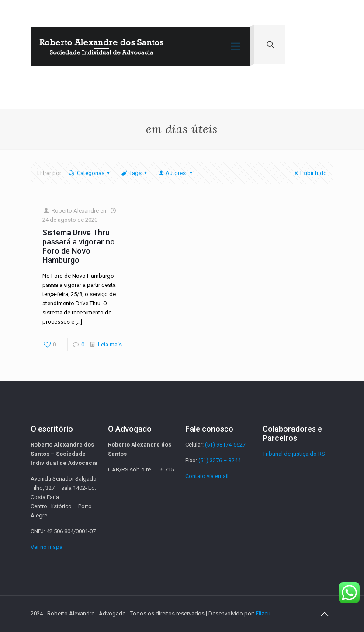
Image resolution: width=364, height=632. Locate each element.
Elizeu (263, 613)
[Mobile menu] (236, 46)
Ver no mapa (47, 547)
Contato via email (207, 476)
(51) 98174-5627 (225, 445)
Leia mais (110, 344)
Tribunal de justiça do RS (294, 454)
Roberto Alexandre (75, 211)
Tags (135, 173)
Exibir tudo (310, 173)
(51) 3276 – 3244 (220, 460)
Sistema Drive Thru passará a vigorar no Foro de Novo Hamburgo (79, 246)
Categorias (90, 173)
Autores (176, 173)
